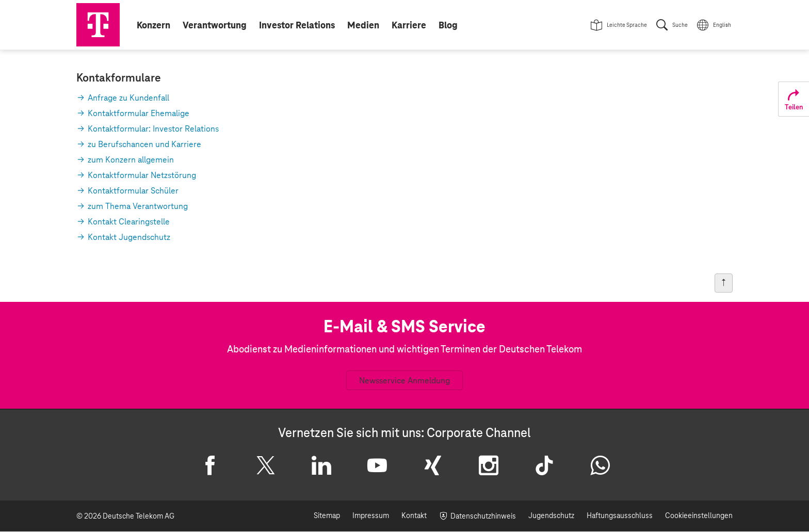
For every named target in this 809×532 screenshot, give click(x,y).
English (722, 25)
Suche (680, 25)
